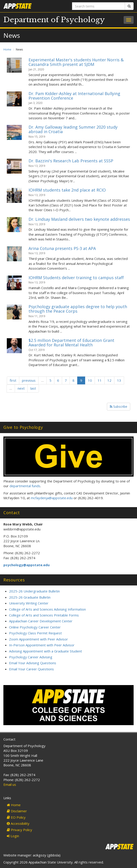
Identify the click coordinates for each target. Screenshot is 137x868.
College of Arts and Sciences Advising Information (47, 609)
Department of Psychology (54, 20)
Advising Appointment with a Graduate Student (46, 651)
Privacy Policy (19, 830)
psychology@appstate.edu (26, 565)
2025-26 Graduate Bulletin (30, 597)
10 (90, 380)
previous (29, 380)
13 (119, 380)
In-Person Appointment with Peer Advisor (42, 645)
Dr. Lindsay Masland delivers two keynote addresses (79, 219)
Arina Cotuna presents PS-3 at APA (62, 248)
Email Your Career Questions (31, 669)
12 (109, 380)
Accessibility (18, 823)
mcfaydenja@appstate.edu (52, 498)
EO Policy (16, 817)
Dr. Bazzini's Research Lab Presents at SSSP (71, 161)
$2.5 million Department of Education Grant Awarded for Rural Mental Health (71, 343)
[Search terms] (99, 6)
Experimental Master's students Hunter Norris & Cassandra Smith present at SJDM (76, 62)
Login (13, 836)
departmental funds (25, 486)
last (33, 388)
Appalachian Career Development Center (41, 621)
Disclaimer (17, 811)
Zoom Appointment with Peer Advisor (38, 639)
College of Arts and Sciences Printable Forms (44, 615)
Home (7, 49)
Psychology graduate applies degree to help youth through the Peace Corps (78, 309)
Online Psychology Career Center (35, 627)
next (21, 388)
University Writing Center (29, 603)
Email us (10, 784)
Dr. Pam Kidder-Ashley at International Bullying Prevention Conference (74, 96)
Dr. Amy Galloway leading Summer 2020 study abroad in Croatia (73, 129)
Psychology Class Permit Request (35, 633)
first (13, 380)
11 (100, 380)
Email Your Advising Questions (33, 663)
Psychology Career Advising (31, 657)
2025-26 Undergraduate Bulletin (34, 591)
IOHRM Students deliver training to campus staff (76, 278)
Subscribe (119, 406)
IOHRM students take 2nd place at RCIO (67, 190)
